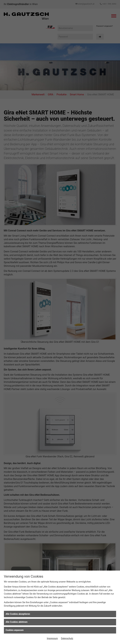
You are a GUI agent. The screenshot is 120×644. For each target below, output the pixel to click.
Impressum (52, 638)
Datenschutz (67, 638)
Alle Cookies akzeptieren (18, 614)
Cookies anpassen (15, 630)
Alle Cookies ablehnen (17, 622)
